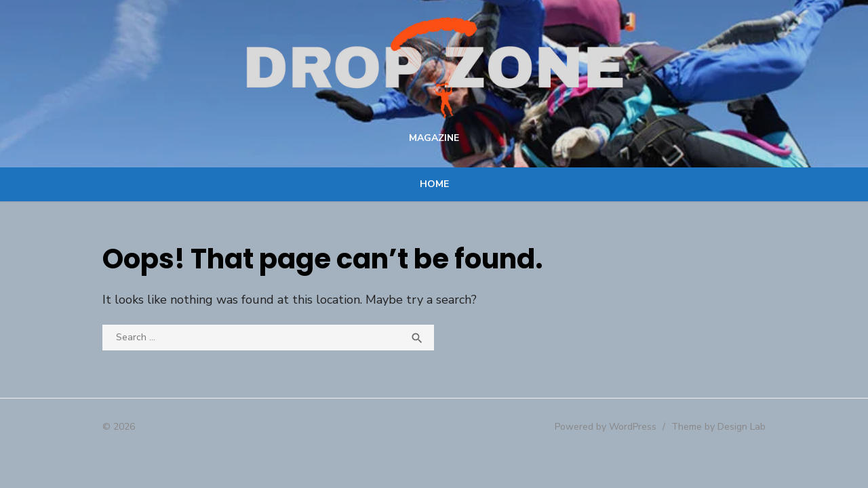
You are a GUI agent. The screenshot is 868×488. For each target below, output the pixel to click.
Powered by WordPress (606, 431)
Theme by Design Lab (719, 431)
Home (434, 189)
